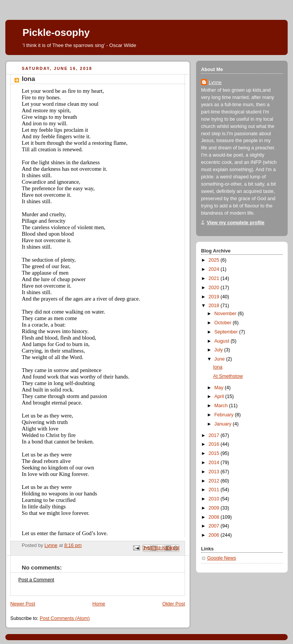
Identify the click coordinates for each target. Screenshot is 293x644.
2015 (215, 453)
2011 (215, 490)
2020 (215, 288)
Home (99, 604)
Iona (218, 367)
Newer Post (23, 604)
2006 (215, 535)
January (224, 424)
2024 (215, 269)
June (220, 359)
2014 (215, 463)
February (225, 415)
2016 (215, 444)
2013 (215, 472)
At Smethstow (228, 376)
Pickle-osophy (56, 32)
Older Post (174, 604)
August (223, 341)
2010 (215, 499)
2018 (215, 306)
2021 (215, 278)
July (219, 350)
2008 (215, 517)
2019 (215, 297)
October (224, 323)
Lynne (215, 83)
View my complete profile (236, 223)
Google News (222, 558)
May (220, 388)
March (222, 406)
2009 (215, 508)
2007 (215, 526)
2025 (215, 260)
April (220, 396)
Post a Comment (36, 580)
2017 (215, 435)
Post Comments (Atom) (65, 618)
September (227, 332)
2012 (215, 481)
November (226, 314)
